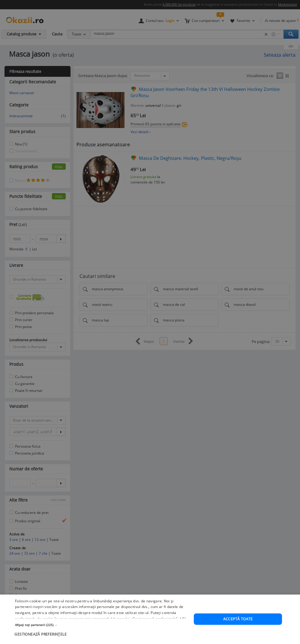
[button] (102, 625)
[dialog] (150, 619)
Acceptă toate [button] (238, 619)
